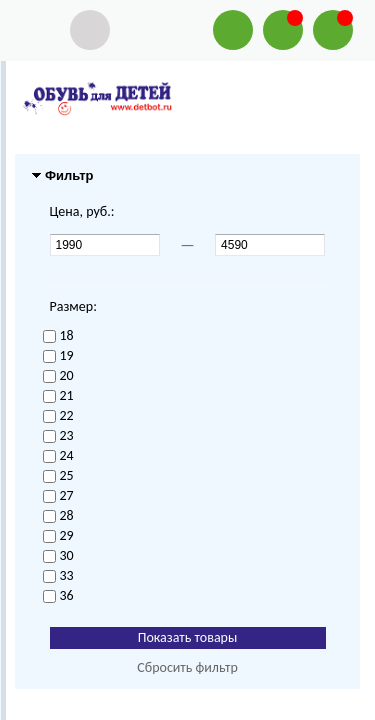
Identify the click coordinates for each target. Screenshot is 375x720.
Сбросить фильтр (187, 667)
